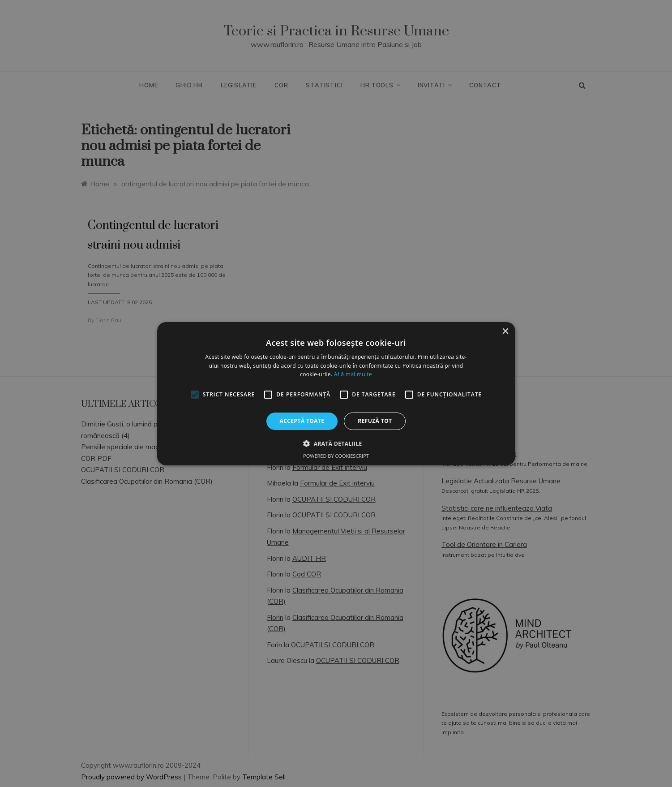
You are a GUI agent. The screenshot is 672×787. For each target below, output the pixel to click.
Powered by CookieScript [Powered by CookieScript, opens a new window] (336, 456)
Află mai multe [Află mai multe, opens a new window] (353, 374)
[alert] (336, 393)
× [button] (505, 331)
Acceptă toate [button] (302, 421)
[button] (336, 443)
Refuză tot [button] (375, 421)
